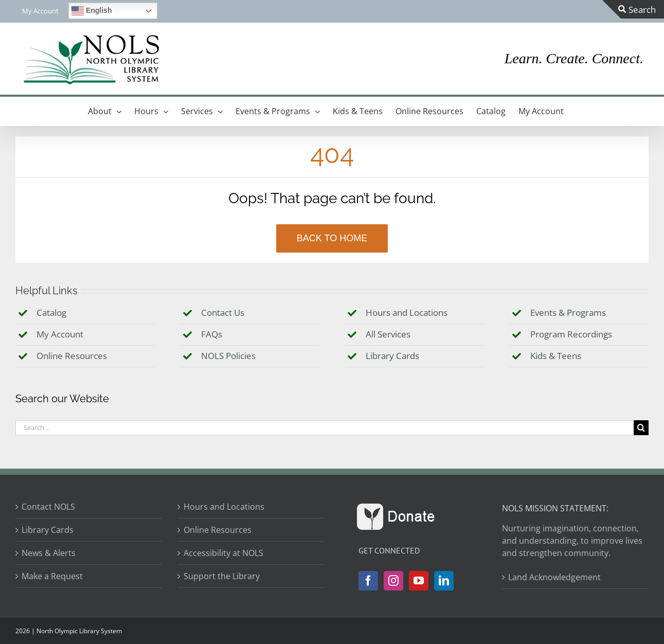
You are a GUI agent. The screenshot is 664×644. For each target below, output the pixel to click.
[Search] (641, 428)
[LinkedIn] (444, 581)
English (92, 11)
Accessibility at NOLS (223, 553)
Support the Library (222, 576)
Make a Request (52, 576)
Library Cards (392, 356)
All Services (388, 334)
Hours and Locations (407, 312)
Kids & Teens (556, 356)
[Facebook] (368, 581)
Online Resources (72, 356)
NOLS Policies (228, 356)
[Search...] (325, 428)
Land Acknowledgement (554, 577)
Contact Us (223, 312)
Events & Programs (568, 312)
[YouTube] (419, 581)
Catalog (51, 312)
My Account (60, 334)
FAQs (212, 334)
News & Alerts (49, 553)
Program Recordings (571, 334)
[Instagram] (393, 581)
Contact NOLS (48, 507)
